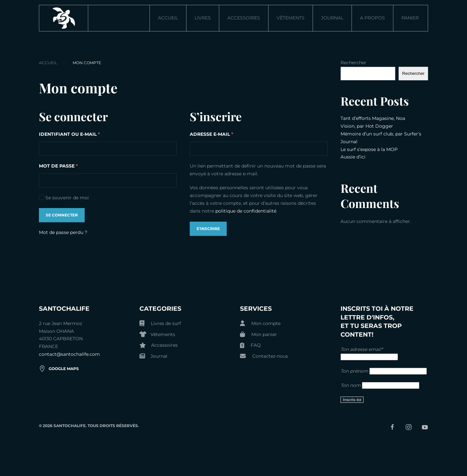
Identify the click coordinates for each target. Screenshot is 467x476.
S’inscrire (208, 229)
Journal (332, 18)
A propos (372, 18)
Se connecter (62, 215)
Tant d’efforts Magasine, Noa (373, 118)
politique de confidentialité (246, 211)
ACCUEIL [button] (168, 18)
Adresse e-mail (228, 134)
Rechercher (353, 63)
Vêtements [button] (291, 18)
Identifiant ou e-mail (86, 134)
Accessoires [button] (244, 18)
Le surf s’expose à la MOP (369, 149)
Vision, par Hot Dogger (367, 126)
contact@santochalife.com (69, 354)
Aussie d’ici (353, 157)
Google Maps (59, 369)
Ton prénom (354, 371)
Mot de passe (75, 166)
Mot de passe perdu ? (63, 232)
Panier (410, 18)
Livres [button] (203, 18)
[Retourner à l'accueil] (64, 18)
